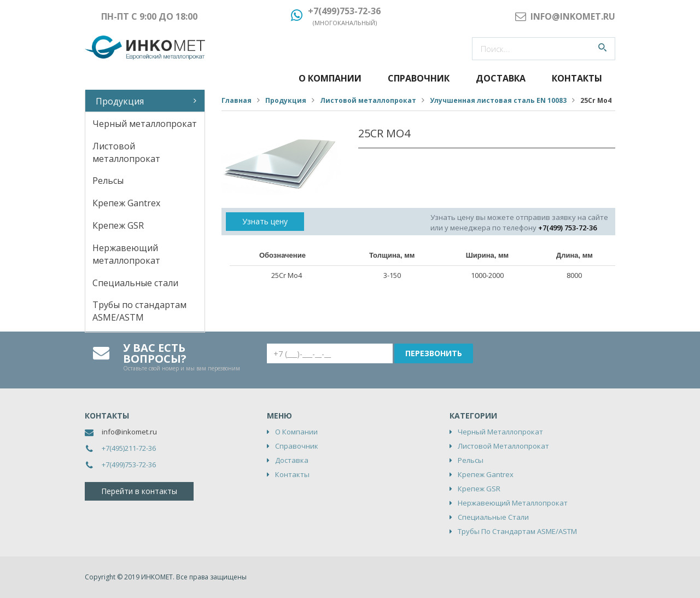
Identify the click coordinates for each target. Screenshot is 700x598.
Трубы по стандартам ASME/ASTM (139, 311)
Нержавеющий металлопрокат (126, 254)
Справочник (419, 78)
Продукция (120, 101)
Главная (237, 100)
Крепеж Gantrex (126, 203)
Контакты (577, 78)
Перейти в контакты (139, 491)
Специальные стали (135, 283)
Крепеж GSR (118, 225)
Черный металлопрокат (145, 124)
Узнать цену (265, 221)
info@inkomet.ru (129, 432)
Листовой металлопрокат (126, 152)
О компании (330, 78)
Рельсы (108, 181)
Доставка (501, 78)
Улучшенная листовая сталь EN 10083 (498, 100)
